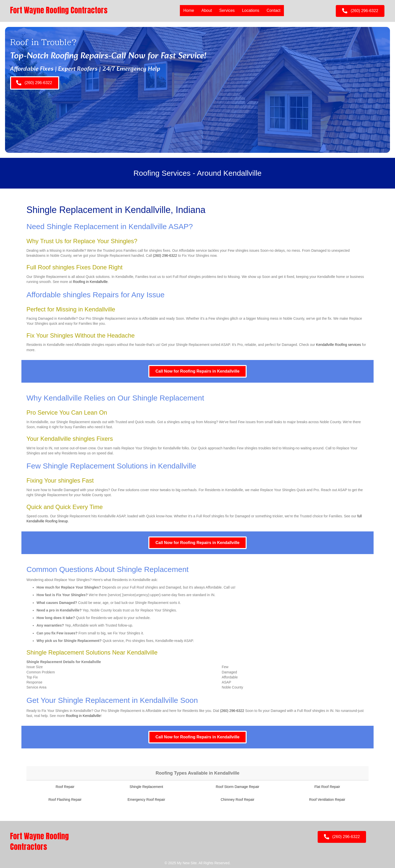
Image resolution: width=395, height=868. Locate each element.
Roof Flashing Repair (65, 800)
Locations (251, 10)
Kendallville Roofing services (339, 345)
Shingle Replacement (146, 787)
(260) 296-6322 (165, 256)
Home (189, 10)
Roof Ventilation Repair (327, 800)
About (207, 10)
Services (227, 10)
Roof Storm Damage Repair (237, 787)
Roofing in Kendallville (90, 282)
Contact (273, 10)
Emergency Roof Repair (146, 800)
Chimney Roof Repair (238, 800)
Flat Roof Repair (327, 787)
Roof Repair (65, 787)
